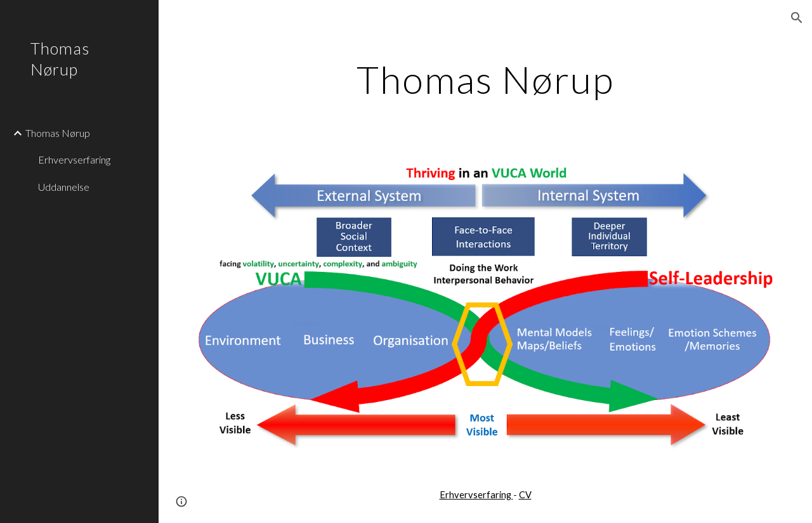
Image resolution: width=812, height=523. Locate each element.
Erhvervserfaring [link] (74, 159)
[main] (486, 79)
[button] (797, 18)
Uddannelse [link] (64, 187)
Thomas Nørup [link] (58, 133)
